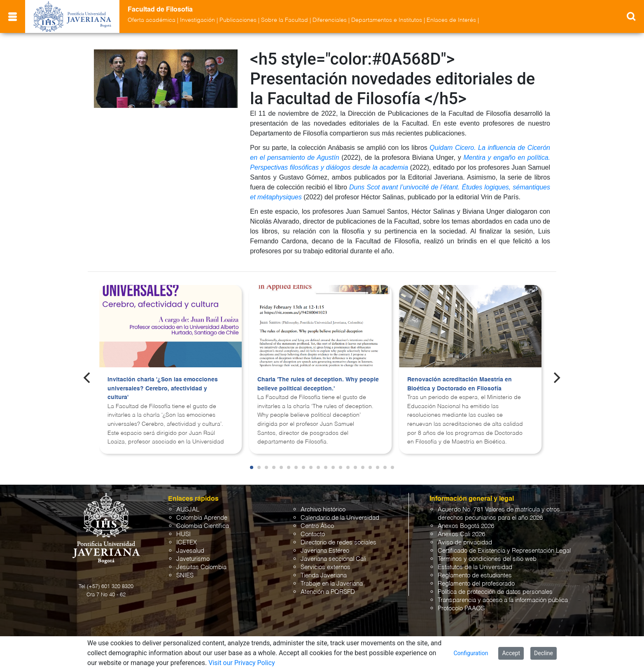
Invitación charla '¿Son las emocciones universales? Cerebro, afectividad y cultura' (163, 389)
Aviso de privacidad (465, 543)
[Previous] (88, 378)
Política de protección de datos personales (495, 592)
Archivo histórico (323, 510)
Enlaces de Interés (451, 20)
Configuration (471, 653)
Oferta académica (152, 20)
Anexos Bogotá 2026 (466, 526)
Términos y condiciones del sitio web (487, 559)
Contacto (313, 534)
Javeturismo (193, 559)
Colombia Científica (203, 526)
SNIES (185, 575)
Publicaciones (238, 20)
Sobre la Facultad (285, 20)
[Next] (556, 378)
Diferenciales (330, 20)
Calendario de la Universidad (340, 518)
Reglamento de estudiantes (475, 575)
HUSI (183, 534)
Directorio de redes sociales (338, 543)
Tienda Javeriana (324, 575)
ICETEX (187, 543)
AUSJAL (188, 510)
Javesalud (190, 551)
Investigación (197, 20)
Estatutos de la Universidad (475, 567)
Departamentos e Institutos (387, 20)
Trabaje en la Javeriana (332, 584)
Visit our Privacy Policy (241, 663)
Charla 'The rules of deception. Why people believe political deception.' (318, 384)
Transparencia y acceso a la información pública (503, 600)
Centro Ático (317, 526)
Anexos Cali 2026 (461, 534)
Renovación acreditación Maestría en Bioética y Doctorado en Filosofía (460, 384)
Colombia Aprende (202, 518)
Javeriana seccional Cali (333, 559)
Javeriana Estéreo (325, 551)
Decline (544, 653)
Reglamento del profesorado (476, 584)
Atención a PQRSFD (328, 592)
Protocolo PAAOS (461, 608)
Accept (511, 653)
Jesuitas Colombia (201, 567)
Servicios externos (325, 567)
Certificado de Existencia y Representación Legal (504, 551)
